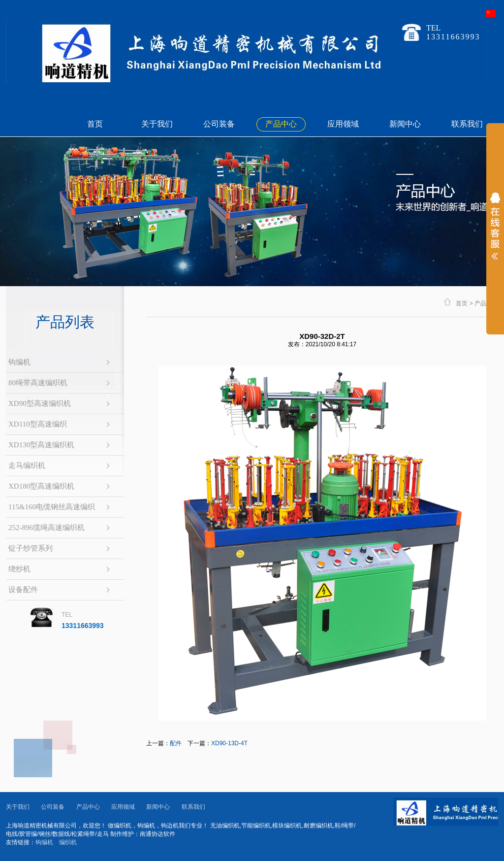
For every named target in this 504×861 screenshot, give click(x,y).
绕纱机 (19, 569)
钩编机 (19, 362)
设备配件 (23, 590)
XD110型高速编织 (38, 424)
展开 (495, 232)
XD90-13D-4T (229, 743)
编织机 (68, 842)
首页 (95, 124)
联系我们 (467, 124)
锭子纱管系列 (31, 548)
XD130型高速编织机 (41, 445)
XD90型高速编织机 (40, 403)
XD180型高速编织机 (41, 486)
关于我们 (157, 124)
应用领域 (343, 124)
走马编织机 (27, 465)
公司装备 (219, 124)
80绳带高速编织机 (38, 383)
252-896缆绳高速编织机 (47, 528)
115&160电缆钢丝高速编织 (52, 507)
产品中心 (281, 124)
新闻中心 (405, 124)
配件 (176, 743)
